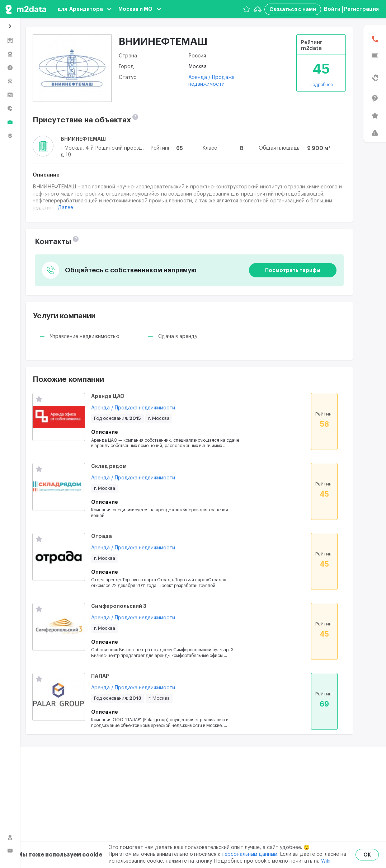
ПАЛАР (100, 676)
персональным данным (250, 854)
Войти (332, 9)
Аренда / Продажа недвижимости (133, 408)
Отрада (102, 536)
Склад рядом (109, 466)
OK (367, 855)
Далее (65, 208)
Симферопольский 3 (119, 606)
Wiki (326, 861)
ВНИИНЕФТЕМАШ (83, 139)
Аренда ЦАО (108, 396)
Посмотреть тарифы (293, 270)
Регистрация (361, 9)
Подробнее (321, 85)
